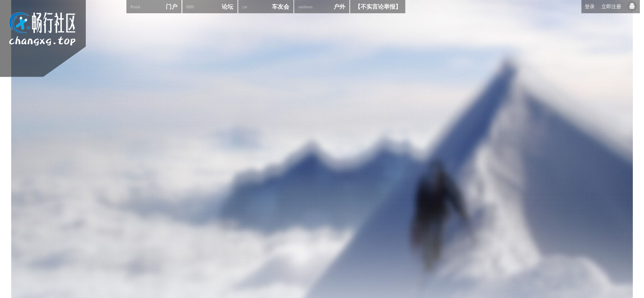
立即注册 (611, 7)
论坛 (210, 7)
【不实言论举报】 (378, 7)
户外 (322, 7)
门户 (154, 7)
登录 (590, 7)
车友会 (266, 7)
